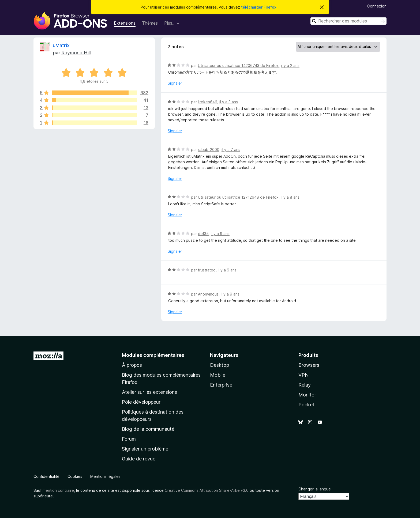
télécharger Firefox (259, 7)
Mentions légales (105, 476)
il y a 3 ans (229, 102)
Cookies (75, 476)
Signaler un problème (145, 449)
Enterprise (221, 385)
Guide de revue (139, 459)
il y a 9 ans (220, 234)
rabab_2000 (209, 150)
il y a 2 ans (290, 65)
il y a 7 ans (231, 150)
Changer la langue (315, 489)
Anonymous (208, 294)
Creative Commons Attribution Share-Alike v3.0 (207, 490)
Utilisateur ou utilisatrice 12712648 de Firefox (238, 197)
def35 (203, 234)
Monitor (307, 395)
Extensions (125, 23)
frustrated (207, 270)
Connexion (377, 6)
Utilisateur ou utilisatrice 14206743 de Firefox (238, 65)
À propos (132, 365)
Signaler (175, 83)
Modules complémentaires (153, 355)
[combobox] (348, 21)
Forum (129, 439)
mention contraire (58, 490)
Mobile (218, 375)
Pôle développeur (141, 402)
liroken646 (208, 102)
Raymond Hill (76, 53)
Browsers (309, 365)
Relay (305, 385)
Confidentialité (46, 476)
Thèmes (150, 23)
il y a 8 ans (290, 197)
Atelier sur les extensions (149, 392)
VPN (303, 375)
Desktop (220, 365)
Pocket (306, 405)
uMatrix (61, 45)
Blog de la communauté (148, 429)
